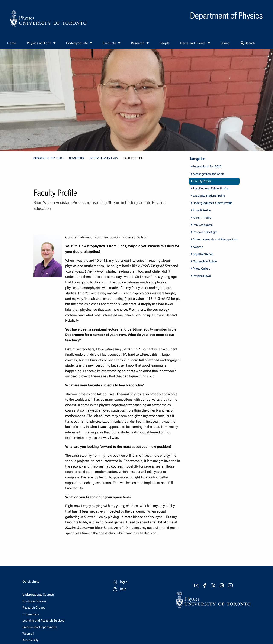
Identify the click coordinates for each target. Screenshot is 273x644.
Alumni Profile (201, 218)
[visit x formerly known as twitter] (213, 585)
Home (12, 43)
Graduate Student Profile (208, 196)
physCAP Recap (202, 254)
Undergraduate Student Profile (211, 203)
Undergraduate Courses (38, 595)
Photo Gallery (200, 269)
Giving (225, 43)
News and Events (193, 43)
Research (138, 43)
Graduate (109, 43)
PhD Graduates (202, 225)
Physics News (201, 276)
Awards (197, 247)
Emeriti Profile (201, 210)
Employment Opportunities (40, 627)
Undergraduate (77, 43)
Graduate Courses (34, 601)
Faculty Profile (201, 181)
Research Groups (34, 608)
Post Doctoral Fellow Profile (210, 188)
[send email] (196, 585)
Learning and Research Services (43, 621)
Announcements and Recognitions (214, 239)
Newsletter (77, 158)
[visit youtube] (230, 585)
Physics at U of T (39, 43)
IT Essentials (31, 614)
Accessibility (30, 640)
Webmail (28, 634)
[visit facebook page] (205, 585)
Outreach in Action (204, 261)
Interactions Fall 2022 (104, 158)
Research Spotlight (204, 232)
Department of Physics (48, 158)
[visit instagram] (222, 585)
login (124, 582)
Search (248, 43)
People (165, 43)
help (123, 589)
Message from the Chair (207, 174)
